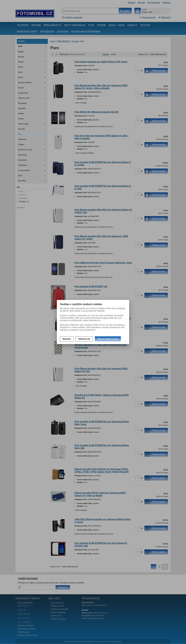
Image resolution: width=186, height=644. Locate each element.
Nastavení (67, 339)
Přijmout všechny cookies (108, 339)
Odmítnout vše (84, 339)
